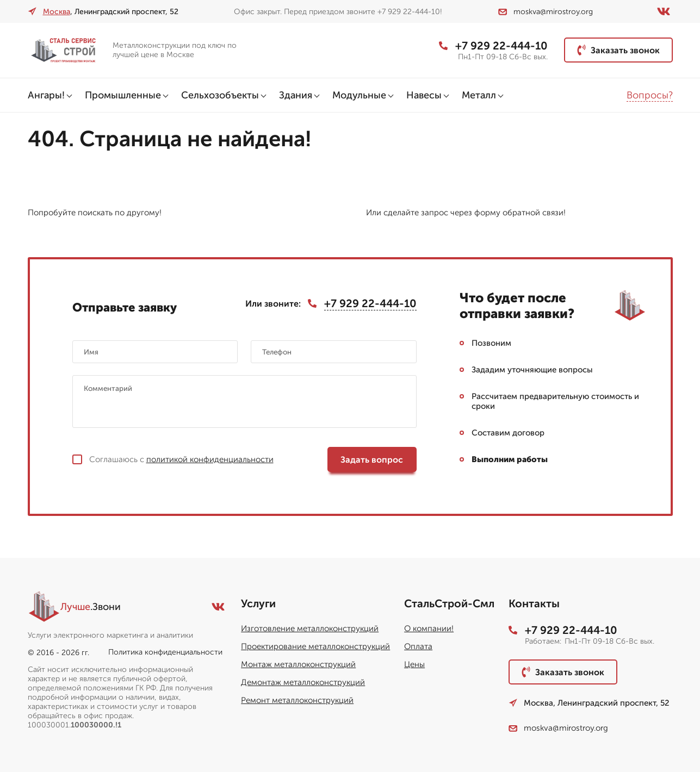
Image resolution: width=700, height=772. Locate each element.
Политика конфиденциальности (165, 652)
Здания (296, 95)
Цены (414, 664)
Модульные (359, 95)
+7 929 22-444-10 (493, 46)
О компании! (429, 628)
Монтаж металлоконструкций (298, 664)
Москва (57, 12)
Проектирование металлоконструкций (315, 646)
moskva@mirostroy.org (546, 12)
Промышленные (123, 95)
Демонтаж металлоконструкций (303, 682)
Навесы (424, 95)
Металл (479, 95)
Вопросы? (650, 95)
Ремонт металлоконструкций (297, 700)
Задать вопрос (372, 460)
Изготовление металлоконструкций (310, 628)
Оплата (418, 646)
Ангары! (46, 95)
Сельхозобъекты (220, 95)
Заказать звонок (618, 50)
